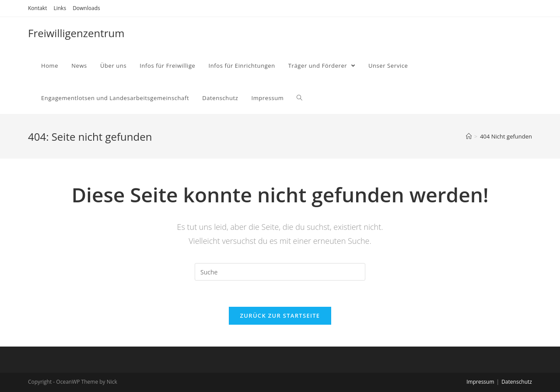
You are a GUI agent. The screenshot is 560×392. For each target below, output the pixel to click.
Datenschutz (517, 382)
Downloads (86, 8)
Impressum (480, 382)
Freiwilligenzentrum (76, 33)
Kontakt (37, 8)
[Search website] (299, 98)
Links (60, 8)
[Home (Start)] (469, 136)
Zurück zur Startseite (280, 316)
